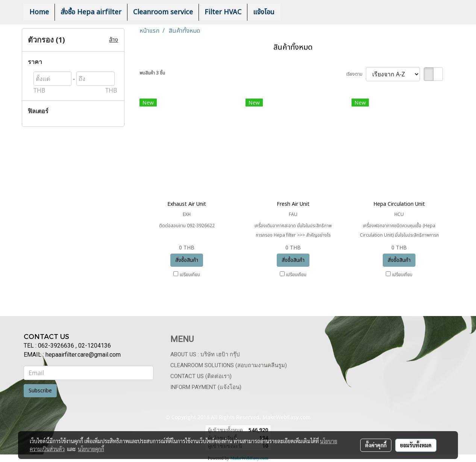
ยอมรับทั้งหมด (416, 445)
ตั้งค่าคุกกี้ (376, 445)
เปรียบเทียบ (190, 275)
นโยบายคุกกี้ (91, 449)
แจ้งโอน (264, 12)
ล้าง (114, 40)
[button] (291, 12)
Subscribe (40, 391)
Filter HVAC (223, 12)
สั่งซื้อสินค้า (187, 260)
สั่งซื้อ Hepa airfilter (91, 12)
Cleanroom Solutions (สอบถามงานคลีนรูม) (229, 365)
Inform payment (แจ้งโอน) (206, 387)
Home (39, 12)
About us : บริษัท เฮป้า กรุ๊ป (205, 354)
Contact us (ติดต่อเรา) (201, 376)
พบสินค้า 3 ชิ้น (152, 73)
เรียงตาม (356, 74)
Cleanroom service (163, 12)
